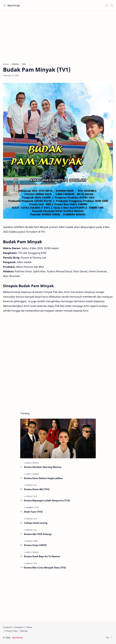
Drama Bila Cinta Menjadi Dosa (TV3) (45, 568)
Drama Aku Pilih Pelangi (38, 534)
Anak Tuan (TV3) (33, 512)
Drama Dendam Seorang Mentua (43, 467)
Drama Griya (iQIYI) (35, 545)
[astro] (29, 463)
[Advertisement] (58, 35)
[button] (106, 5)
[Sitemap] (24, 631)
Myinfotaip (14, 5)
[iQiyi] (36, 541)
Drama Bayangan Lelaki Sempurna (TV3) (47, 500)
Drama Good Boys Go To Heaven (42, 556)
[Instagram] (19, 627)
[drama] (36, 463)
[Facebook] (7, 627)
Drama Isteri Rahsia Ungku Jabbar (43, 478)
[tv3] (35, 485)
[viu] (35, 530)
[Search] (111, 5)
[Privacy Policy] (12, 631)
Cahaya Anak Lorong (36, 523)
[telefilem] (31, 507)
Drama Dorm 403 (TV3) (37, 489)
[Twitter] (29, 627)
